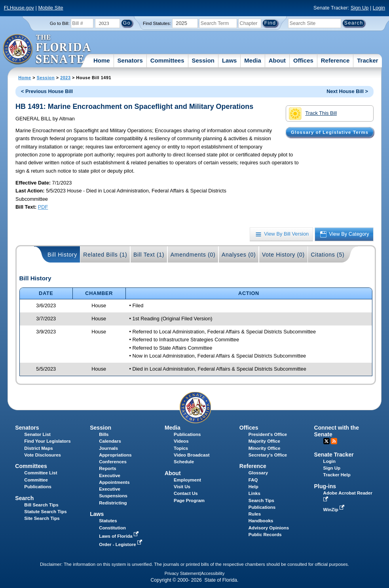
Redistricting (113, 503)
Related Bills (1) (105, 255)
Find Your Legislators (47, 441)
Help (253, 487)
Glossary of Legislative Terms (330, 132)
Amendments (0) (193, 255)
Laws (230, 60)
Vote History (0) (283, 255)
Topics (181, 448)
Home (102, 60)
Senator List (37, 434)
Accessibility (213, 573)
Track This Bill (313, 114)
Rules (255, 514)
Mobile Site (50, 8)
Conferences (113, 462)
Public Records (265, 535)
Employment (187, 480)
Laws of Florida (120, 536)
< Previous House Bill (47, 91)
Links (254, 493)
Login (379, 8)
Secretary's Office (268, 455)
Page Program (189, 500)
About (277, 60)
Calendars (110, 441)
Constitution (112, 528)
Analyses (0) (239, 255)
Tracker (367, 60)
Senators (130, 60)
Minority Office (265, 448)
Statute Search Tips (45, 512)
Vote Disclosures (43, 455)
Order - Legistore (121, 544)
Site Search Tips (42, 518)
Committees (167, 60)
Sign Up (360, 8)
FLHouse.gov (19, 8)
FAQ (253, 480)
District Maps (38, 448)
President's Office (268, 434)
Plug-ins (325, 486)
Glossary (258, 473)
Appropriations (115, 455)
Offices (303, 60)
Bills (104, 434)
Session (203, 60)
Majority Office (264, 441)
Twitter (326, 441)
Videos (181, 441)
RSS (334, 441)
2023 (65, 78)
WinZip (335, 510)
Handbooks (261, 521)
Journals (108, 448)
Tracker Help (337, 475)
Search (24, 498)
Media (253, 60)
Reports (108, 468)
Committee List (41, 473)
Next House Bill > (347, 91)
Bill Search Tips (41, 505)
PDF (43, 207)
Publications (187, 434)
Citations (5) (327, 255)
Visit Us (182, 487)
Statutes (108, 521)
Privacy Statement (182, 573)
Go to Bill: (60, 23)
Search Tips (261, 500)
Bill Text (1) (149, 255)
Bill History (62, 255)
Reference (335, 60)
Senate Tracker (334, 455)
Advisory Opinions (269, 528)
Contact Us (186, 493)
